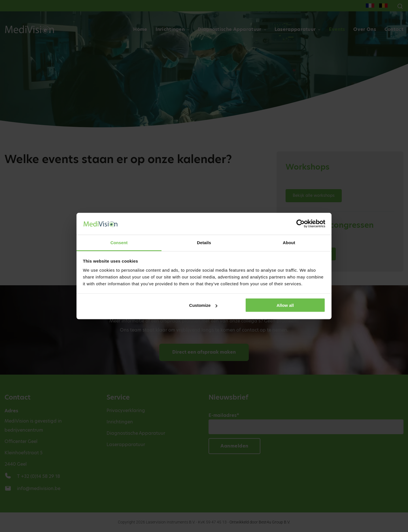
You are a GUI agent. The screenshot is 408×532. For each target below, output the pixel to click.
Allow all (285, 305)
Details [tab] (204, 242)
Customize (203, 305)
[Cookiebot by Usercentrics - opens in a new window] (300, 224)
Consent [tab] (119, 242)
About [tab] (289, 242)
